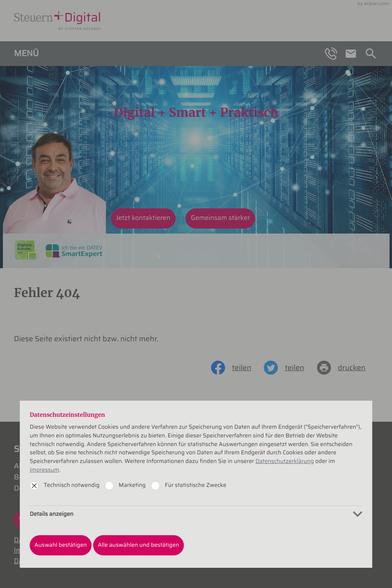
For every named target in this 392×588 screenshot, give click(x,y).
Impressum (45, 470)
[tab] (196, 514)
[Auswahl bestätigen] (61, 545)
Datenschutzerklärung (285, 461)
